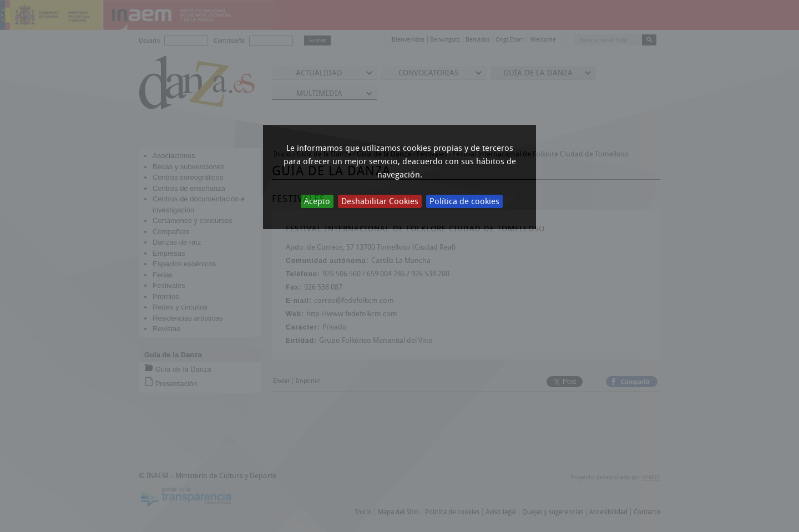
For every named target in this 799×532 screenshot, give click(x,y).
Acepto (317, 201)
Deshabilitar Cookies (380, 201)
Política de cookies (464, 201)
